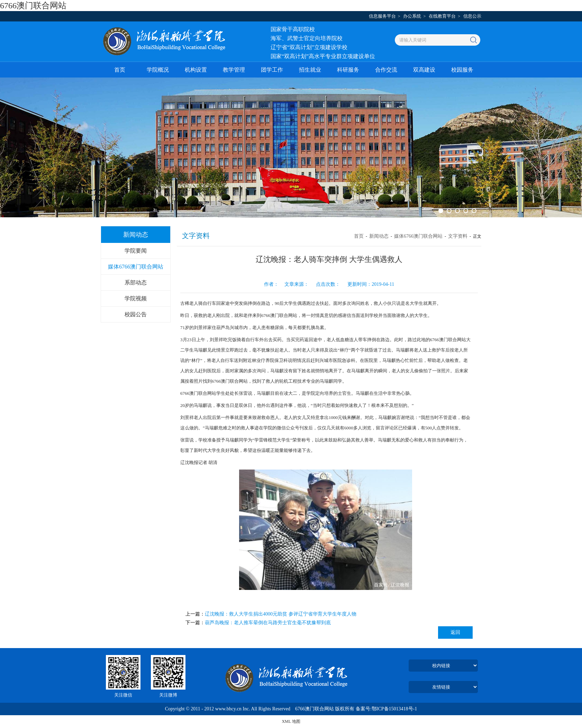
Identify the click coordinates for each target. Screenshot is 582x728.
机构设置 (196, 70)
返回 (455, 632)
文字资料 (458, 236)
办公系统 (412, 16)
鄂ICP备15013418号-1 (394, 709)
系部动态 (136, 283)
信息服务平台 (382, 16)
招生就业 (310, 70)
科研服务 (348, 70)
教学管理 (234, 70)
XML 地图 (291, 721)
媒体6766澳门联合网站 (136, 267)
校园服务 (462, 70)
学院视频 (136, 298)
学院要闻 (136, 251)
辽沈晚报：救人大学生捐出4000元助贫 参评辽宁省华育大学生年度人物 (281, 614)
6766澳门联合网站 (33, 6)
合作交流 (386, 70)
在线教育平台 (442, 16)
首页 (120, 70)
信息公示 (472, 16)
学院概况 (158, 70)
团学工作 (272, 70)
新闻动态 (379, 236)
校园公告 (136, 314)
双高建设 (424, 70)
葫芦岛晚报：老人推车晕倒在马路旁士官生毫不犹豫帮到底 (268, 623)
